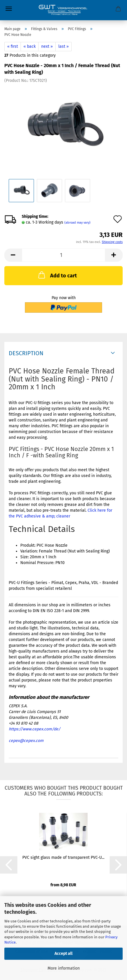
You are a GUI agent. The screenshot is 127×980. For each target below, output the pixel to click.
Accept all (63, 954)
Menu (9, 9)
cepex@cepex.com (26, 741)
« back (30, 46)
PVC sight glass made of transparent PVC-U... (63, 857)
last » (63, 46)
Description (26, 353)
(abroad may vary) (77, 223)
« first (13, 46)
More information (64, 968)
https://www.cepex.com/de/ (35, 729)
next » (47, 46)
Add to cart (57, 275)
